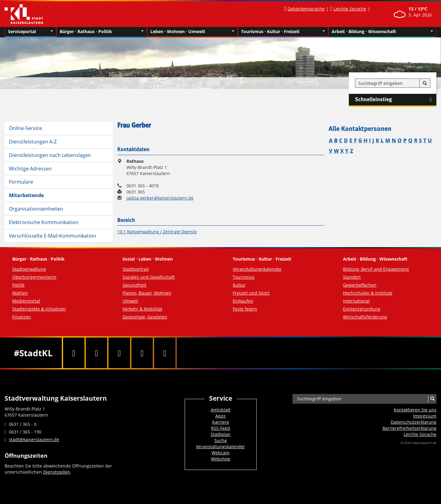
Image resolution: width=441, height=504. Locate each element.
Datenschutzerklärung (414, 422)
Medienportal (26, 301)
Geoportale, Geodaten (145, 317)
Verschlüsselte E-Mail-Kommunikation (53, 236)
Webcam (221, 453)
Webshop (221, 459)
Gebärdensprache (306, 9)
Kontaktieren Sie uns (415, 410)
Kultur (239, 285)
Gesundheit (134, 285)
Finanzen (22, 317)
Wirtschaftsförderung (365, 317)
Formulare (21, 182)
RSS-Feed (221, 428)
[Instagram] (142, 353)
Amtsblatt (221, 410)
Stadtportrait (136, 269)
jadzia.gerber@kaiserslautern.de (160, 198)
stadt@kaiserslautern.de (34, 439)
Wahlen (20, 293)
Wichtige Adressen (30, 169)
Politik (18, 285)
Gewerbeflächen (360, 285)
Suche (221, 440)
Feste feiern (245, 309)
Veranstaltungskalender (257, 269)
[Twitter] (96, 353)
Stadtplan (221, 434)
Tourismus (244, 277)
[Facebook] (74, 353)
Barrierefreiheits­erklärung (409, 428)
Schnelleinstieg (396, 100)
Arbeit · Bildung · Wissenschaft (382, 32)
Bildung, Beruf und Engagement (376, 269)
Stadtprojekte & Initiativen (39, 309)
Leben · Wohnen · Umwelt (192, 32)
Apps (221, 416)
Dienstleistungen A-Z (33, 142)
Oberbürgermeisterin (34, 277)
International (356, 301)
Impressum (425, 416)
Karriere (221, 422)
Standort (352, 277)
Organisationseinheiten (36, 209)
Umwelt (130, 301)
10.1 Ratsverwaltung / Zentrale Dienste (157, 232)
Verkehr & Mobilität (142, 309)
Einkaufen (243, 301)
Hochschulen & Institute (368, 293)
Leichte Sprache (350, 9)
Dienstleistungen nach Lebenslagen (50, 155)
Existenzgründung (362, 309)
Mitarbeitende (26, 195)
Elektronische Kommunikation (44, 222)
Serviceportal (30, 32)
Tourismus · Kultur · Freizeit (283, 32)
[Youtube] (119, 353)
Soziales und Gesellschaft (149, 277)
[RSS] (165, 353)
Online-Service (25, 128)
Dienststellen (57, 472)
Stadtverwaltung (29, 269)
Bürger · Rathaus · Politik (102, 32)
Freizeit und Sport (251, 293)
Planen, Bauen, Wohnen (147, 293)
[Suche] (425, 83)
